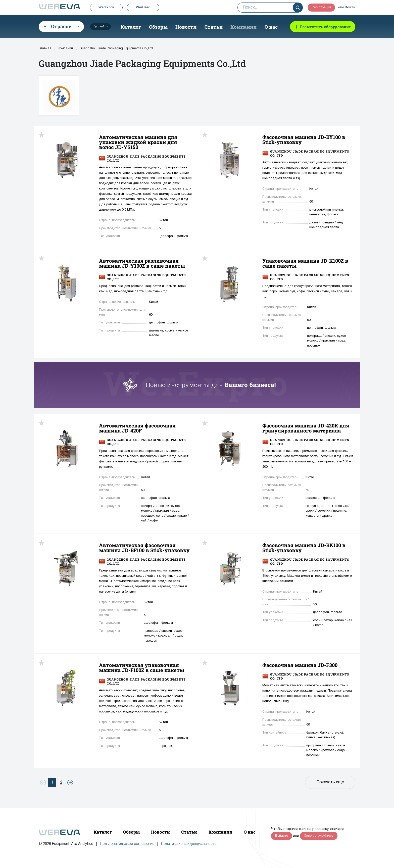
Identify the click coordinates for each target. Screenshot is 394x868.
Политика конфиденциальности (189, 844)
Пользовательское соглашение (127, 844)
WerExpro (106, 7)
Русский (99, 27)
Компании (243, 27)
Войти (350, 7)
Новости (186, 27)
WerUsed (143, 7)
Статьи (214, 27)
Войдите (282, 836)
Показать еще (330, 782)
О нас (271, 27)
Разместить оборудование (325, 27)
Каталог (131, 27)
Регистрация (321, 8)
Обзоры (158, 27)
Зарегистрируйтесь (319, 836)
